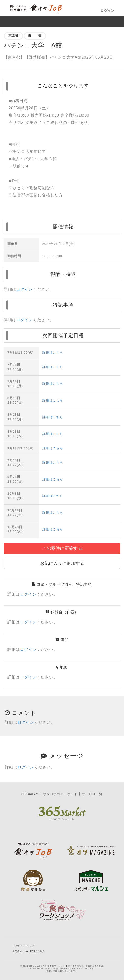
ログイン (107, 11)
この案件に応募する (62, 548)
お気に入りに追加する (62, 563)
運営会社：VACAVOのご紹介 (28, 951)
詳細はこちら (53, 352)
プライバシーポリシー (25, 945)
